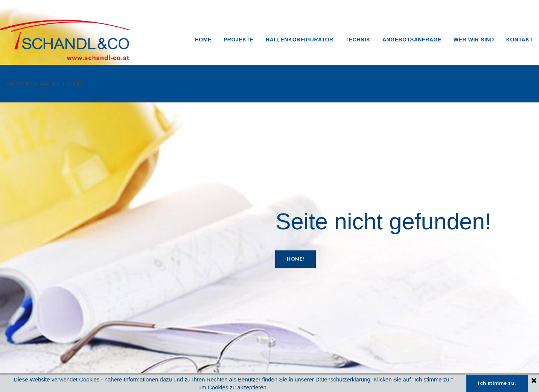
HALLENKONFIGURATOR (300, 40)
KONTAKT (520, 40)
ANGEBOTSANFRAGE (412, 40)
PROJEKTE (239, 40)
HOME (203, 40)
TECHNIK (358, 40)
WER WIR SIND (474, 40)
